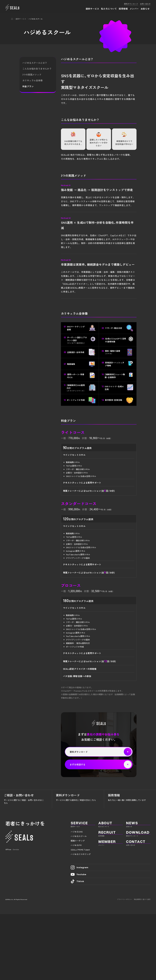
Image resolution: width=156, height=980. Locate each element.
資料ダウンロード (131, 4)
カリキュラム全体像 (33, 80)
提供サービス (21, 19)
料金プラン (28, 86)
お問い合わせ (145, 4)
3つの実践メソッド (32, 74)
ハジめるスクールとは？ (35, 63)
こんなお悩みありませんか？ (37, 69)
